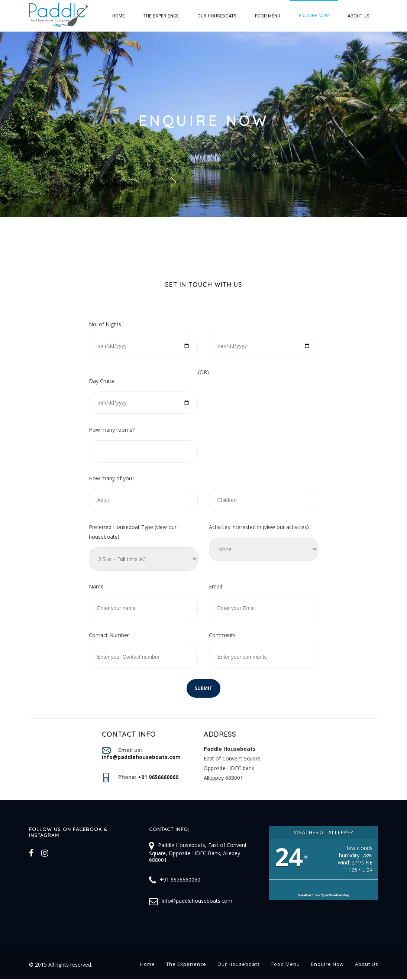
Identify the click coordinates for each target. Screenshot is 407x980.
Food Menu (268, 16)
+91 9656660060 (180, 880)
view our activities (286, 527)
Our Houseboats (217, 16)
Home (119, 16)
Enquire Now (314, 16)
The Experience (161, 16)
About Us (358, 16)
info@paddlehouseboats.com (197, 901)
